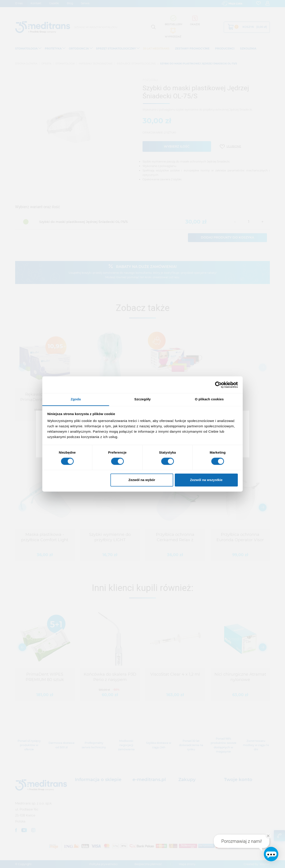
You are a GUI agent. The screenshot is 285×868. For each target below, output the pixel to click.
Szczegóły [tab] (142, 399)
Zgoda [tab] (76, 399)
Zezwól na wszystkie (206, 480)
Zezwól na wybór (142, 480)
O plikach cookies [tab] (209, 399)
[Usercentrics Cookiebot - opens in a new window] (218, 385)
